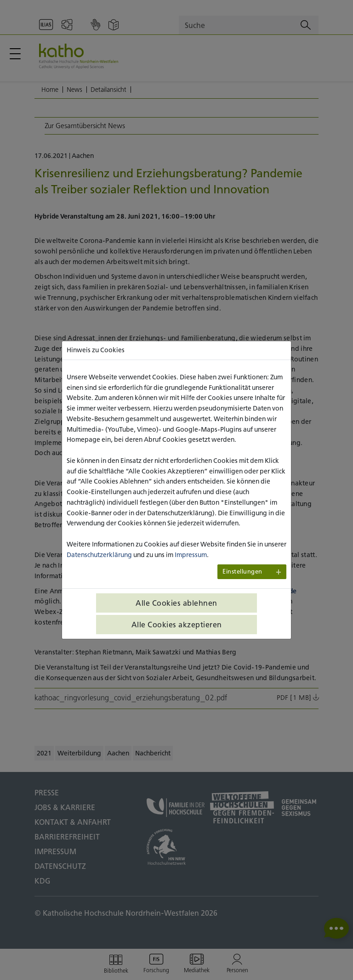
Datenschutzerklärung (99, 555)
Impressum (191, 555)
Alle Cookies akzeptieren (177, 625)
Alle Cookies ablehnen (176, 603)
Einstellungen (242, 572)
